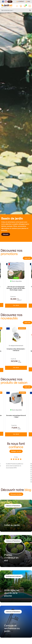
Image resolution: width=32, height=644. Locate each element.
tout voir (27, 258)
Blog (10, 2)
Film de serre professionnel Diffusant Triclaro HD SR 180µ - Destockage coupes (16, 288)
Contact (20, 2)
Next (30, 111)
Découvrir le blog (16, 494)
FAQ (28, 2)
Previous (2, 111)
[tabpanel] (16, 111)
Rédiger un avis (16, 451)
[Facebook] (3, 2)
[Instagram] (6, 2)
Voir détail (16, 306)
